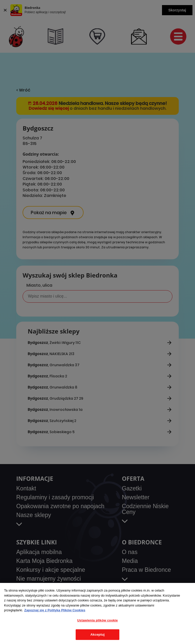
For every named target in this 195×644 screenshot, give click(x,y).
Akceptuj (97, 634)
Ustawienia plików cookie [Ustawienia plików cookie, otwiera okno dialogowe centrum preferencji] (97, 620)
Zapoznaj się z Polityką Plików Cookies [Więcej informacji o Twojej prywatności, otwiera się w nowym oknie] (55, 610)
